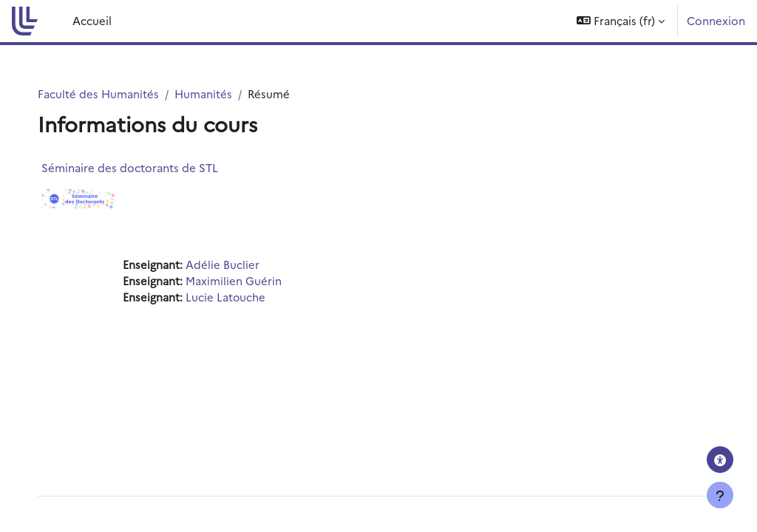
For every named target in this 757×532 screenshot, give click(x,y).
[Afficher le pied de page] (720, 495)
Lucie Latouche (241, 297)
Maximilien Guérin (248, 281)
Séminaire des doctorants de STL (145, 167)
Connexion (716, 20)
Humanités (218, 93)
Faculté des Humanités (113, 93)
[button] (621, 21)
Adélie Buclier (237, 265)
